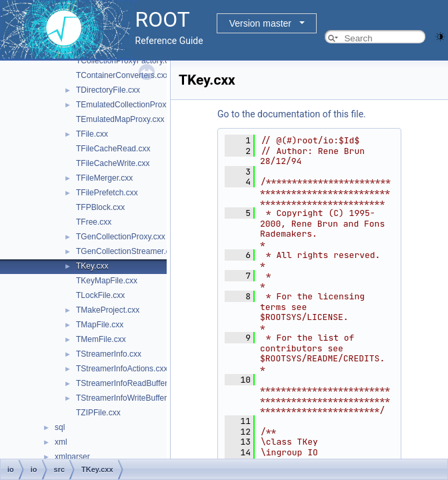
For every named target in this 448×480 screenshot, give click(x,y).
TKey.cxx (92, 266)
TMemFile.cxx (101, 339)
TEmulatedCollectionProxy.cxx (130, 105)
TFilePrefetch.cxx (107, 193)
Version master (260, 23)
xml (61, 442)
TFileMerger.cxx (104, 178)
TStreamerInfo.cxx (109, 354)
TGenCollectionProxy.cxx (121, 237)
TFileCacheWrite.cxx (113, 163)
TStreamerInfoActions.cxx (122, 369)
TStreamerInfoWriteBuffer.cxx (128, 398)
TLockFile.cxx (100, 295)
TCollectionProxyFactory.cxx (126, 61)
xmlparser (72, 457)
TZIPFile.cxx (98, 413)
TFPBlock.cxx (100, 207)
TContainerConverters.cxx (122, 75)
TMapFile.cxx (100, 325)
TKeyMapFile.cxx (107, 281)
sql (60, 427)
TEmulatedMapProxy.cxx (120, 119)
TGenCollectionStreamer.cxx (127, 251)
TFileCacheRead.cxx (113, 149)
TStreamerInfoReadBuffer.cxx (129, 383)
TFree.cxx (94, 222)
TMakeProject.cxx (108, 310)
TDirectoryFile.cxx (108, 90)
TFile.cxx (92, 134)
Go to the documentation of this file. (292, 114)
